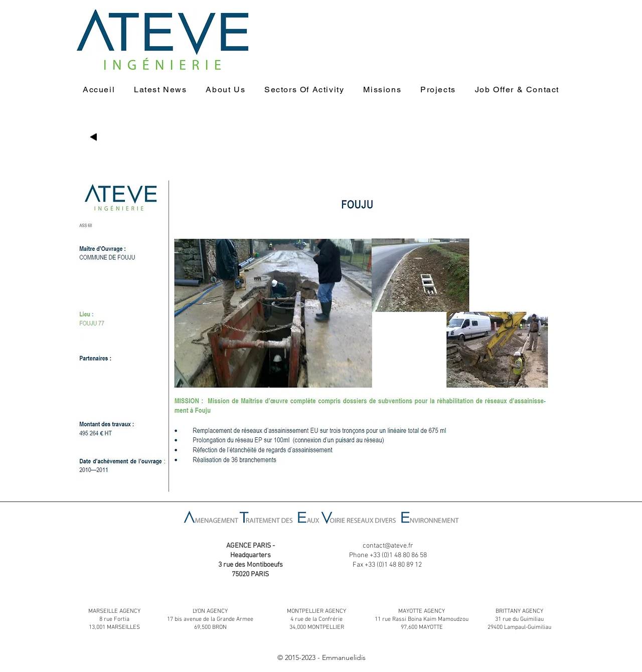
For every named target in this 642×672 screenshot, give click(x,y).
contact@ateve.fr (388, 546)
